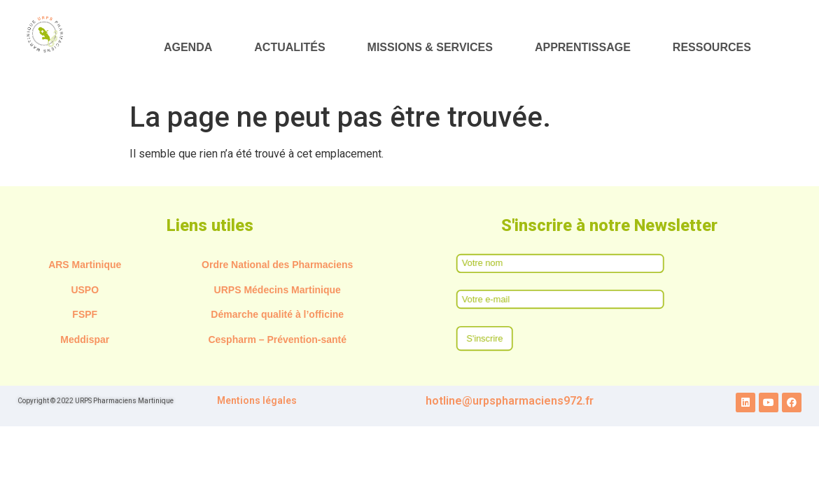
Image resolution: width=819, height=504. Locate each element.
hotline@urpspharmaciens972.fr (510, 401)
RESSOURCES (712, 47)
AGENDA (188, 47)
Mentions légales (257, 400)
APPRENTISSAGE (583, 47)
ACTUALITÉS (289, 47)
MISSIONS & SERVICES (430, 47)
